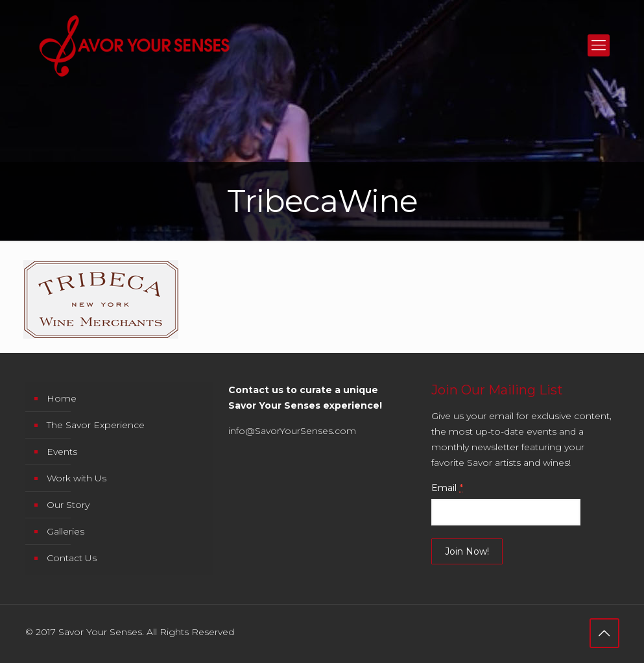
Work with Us (77, 478)
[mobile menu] (599, 45)
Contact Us (72, 558)
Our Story (68, 505)
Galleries (66, 531)
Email (447, 488)
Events (62, 452)
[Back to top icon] (604, 633)
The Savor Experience (96, 425)
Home (62, 398)
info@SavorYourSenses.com (292, 431)
